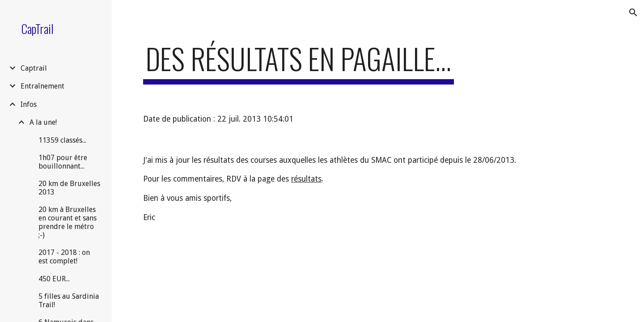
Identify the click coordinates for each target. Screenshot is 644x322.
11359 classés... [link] (62, 140)
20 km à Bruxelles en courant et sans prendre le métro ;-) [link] (68, 222)
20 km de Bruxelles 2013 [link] (69, 188)
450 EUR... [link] (54, 279)
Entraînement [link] (42, 86)
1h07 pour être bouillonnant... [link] (63, 162)
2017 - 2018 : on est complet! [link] (64, 257)
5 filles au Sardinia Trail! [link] (69, 301)
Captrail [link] (34, 68)
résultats (306, 179)
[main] (299, 63)
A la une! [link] (43, 122)
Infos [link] (29, 104)
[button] (633, 13)
